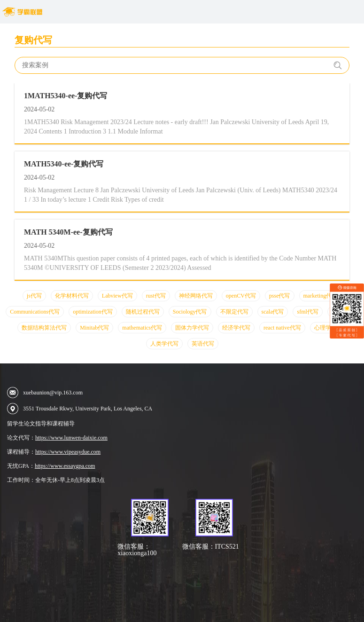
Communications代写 (35, 312)
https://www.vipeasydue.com (68, 452)
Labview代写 (117, 296)
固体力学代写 (192, 328)
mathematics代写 (142, 328)
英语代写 (203, 344)
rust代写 (156, 296)
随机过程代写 (143, 312)
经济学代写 (236, 328)
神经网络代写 (196, 296)
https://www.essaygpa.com (65, 466)
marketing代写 (321, 296)
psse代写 (280, 296)
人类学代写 (164, 344)
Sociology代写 (190, 312)
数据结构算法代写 (44, 328)
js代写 (34, 296)
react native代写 (282, 328)
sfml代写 (307, 312)
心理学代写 (328, 328)
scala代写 (273, 312)
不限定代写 (234, 312)
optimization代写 (93, 312)
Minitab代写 (94, 328)
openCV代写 (241, 296)
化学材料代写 (72, 296)
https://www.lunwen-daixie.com (71, 438)
